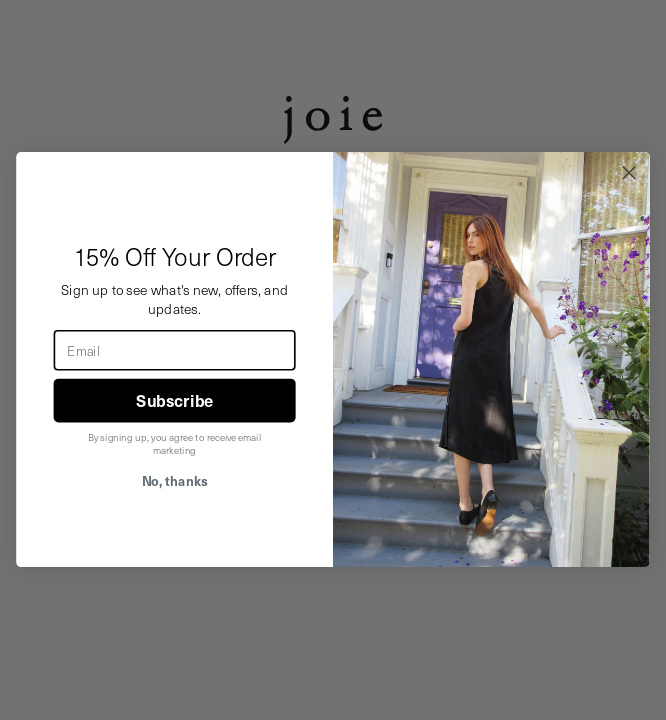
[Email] (175, 350)
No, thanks (175, 481)
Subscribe (174, 401)
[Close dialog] (629, 173)
